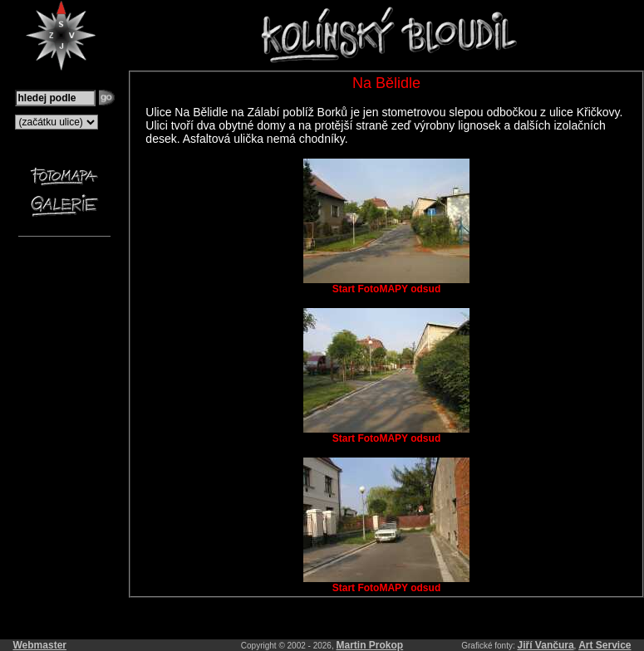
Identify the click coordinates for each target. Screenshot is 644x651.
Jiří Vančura (546, 645)
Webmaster (40, 645)
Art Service (605, 645)
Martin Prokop (370, 645)
